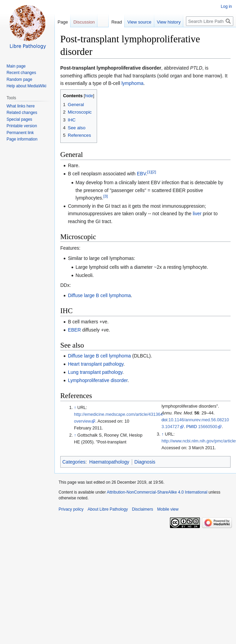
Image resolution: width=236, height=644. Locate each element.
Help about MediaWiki (26, 86)
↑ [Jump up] (75, 408)
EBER (74, 330)
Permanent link (20, 133)
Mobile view (168, 509)
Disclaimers (142, 509)
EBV (141, 174)
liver (197, 214)
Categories (74, 462)
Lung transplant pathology (95, 372)
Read (113, 22)
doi (164, 420)
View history (165, 22)
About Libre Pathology (108, 509)
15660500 (208, 427)
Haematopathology (109, 462)
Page (63, 22)
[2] (154, 172)
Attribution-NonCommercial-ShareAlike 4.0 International (157, 492)
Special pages (19, 119)
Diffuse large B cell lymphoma (99, 295)
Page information (22, 139)
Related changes (22, 113)
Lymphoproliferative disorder (98, 380)
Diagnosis (145, 462)
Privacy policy (71, 509)
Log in (226, 6)
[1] (149, 172)
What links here (21, 106)
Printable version (22, 126)
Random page (19, 79)
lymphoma (133, 83)
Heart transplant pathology (96, 364)
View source (135, 22)
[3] (105, 196)
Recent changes (21, 73)
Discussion (84, 22)
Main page (16, 66)
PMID (192, 427)
